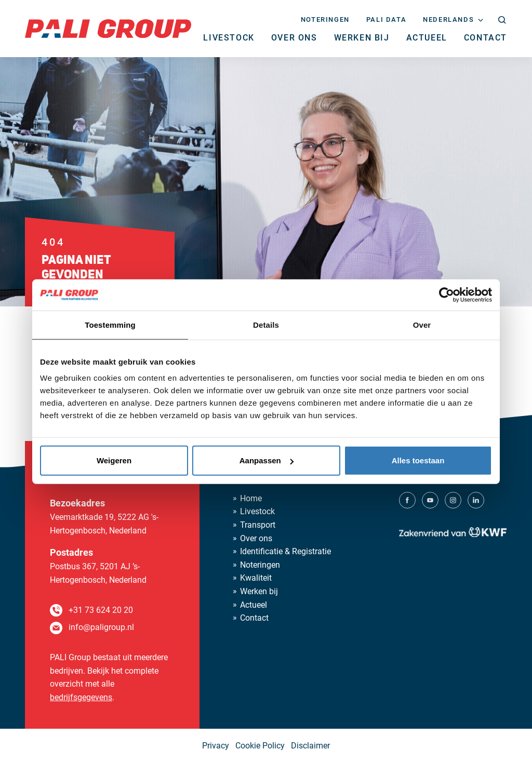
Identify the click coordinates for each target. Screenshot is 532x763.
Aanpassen (267, 460)
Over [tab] (422, 324)
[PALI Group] (108, 28)
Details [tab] (266, 324)
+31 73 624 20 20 (101, 610)
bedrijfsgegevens (81, 697)
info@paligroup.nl (101, 627)
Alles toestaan (418, 460)
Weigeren (114, 460)
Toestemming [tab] (110, 324)
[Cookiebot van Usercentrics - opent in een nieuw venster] (447, 295)
